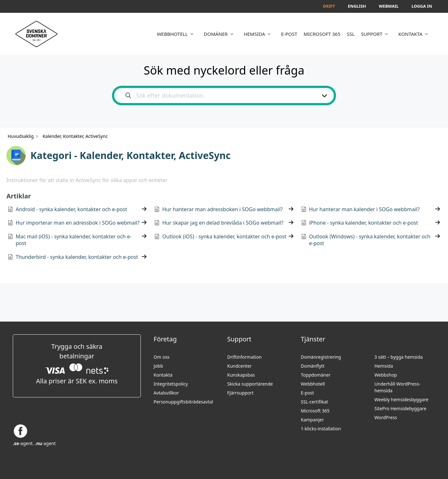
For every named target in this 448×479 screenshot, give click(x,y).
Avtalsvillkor (166, 393)
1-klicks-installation (321, 429)
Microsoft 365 (315, 411)
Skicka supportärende (250, 384)
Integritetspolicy (171, 384)
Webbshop (386, 375)
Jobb (158, 366)
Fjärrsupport (240, 393)
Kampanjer (312, 420)
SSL (351, 34)
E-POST (289, 34)
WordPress (386, 417)
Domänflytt (313, 366)
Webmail (389, 6)
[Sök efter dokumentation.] (220, 96)
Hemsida (384, 366)
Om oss (162, 357)
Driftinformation (244, 357)
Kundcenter (240, 366)
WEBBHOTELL (177, 34)
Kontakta (163, 375)
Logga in (422, 6)
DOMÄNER (221, 34)
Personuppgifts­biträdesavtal (183, 402)
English (357, 6)
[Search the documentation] (128, 96)
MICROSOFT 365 (322, 34)
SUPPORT (376, 34)
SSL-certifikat (314, 402)
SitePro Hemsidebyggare (400, 408)
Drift (329, 6)
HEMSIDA (259, 34)
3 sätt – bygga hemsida (399, 357)
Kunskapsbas (241, 375)
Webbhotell (313, 384)
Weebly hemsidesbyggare (401, 399)
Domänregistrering (321, 357)
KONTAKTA (415, 34)
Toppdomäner (316, 375)
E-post (307, 393)
